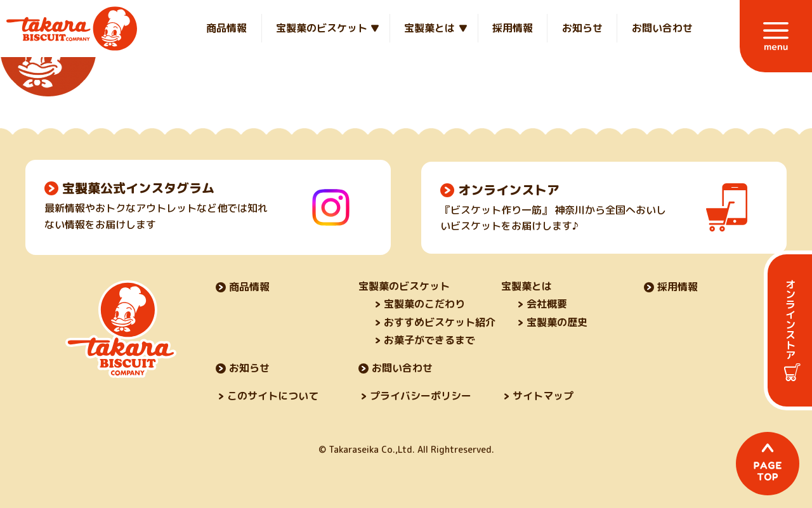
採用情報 (513, 28)
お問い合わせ (662, 28)
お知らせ (582, 28)
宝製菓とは (429, 28)
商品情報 (226, 28)
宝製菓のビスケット (322, 28)
